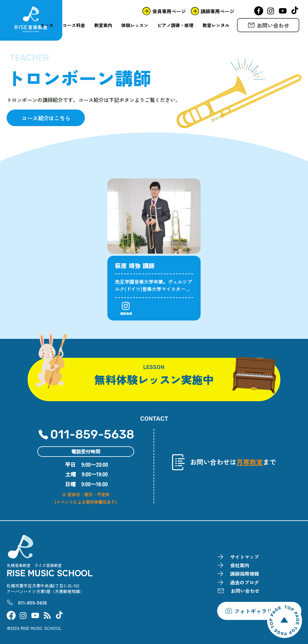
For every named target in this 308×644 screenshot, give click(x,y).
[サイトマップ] (240, 557)
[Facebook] (259, 11)
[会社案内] (240, 565)
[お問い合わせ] (268, 25)
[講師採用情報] (240, 574)
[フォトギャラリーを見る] (259, 611)
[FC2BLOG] (47, 615)
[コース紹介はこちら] (46, 118)
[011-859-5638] (89, 435)
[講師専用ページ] (212, 11)
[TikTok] (295, 11)
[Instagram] (271, 11)
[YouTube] (283, 11)
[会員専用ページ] (163, 11)
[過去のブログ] (240, 582)
